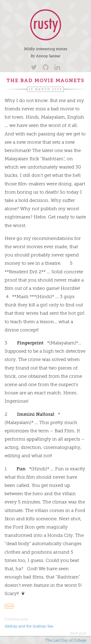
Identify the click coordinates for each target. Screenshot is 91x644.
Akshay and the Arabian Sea (29, 626)
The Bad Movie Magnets (45, 80)
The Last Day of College (66, 640)
